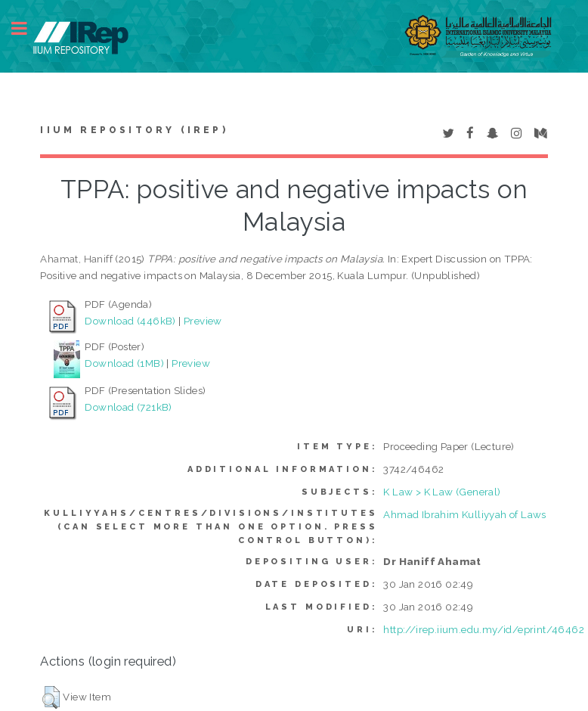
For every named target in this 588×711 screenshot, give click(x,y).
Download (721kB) (128, 407)
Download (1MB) (124, 363)
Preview (203, 321)
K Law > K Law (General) (442, 492)
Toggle (27, 28)
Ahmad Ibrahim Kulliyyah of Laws (464, 514)
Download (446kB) (130, 321)
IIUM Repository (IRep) (134, 130)
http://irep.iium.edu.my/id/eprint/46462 (484, 629)
